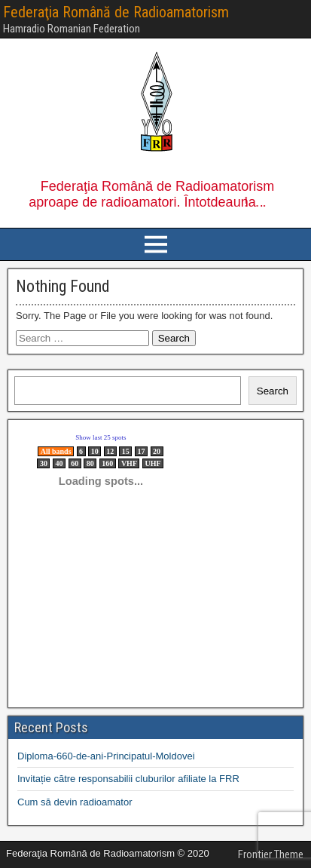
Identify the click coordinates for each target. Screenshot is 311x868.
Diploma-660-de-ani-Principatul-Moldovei (106, 756)
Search (273, 391)
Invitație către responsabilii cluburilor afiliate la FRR (128, 779)
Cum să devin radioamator (75, 802)
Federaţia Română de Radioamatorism (116, 12)
